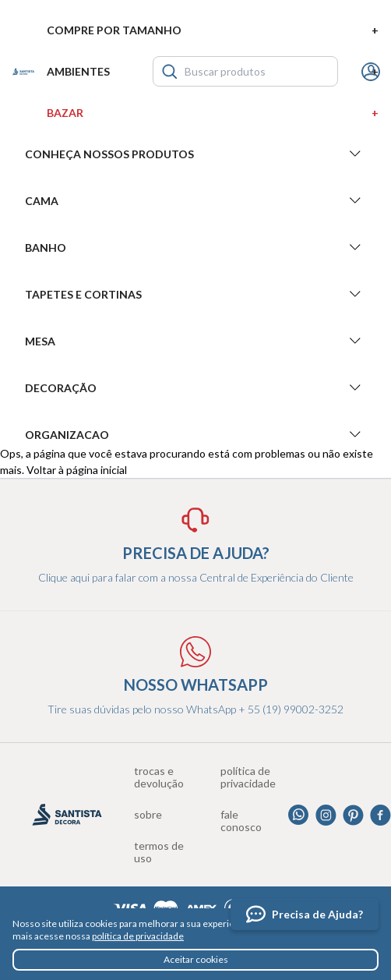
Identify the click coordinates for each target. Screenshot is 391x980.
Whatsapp (299, 815)
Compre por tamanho (213, 30)
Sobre (148, 815)
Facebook (380, 815)
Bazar (213, 113)
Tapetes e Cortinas (195, 294)
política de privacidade (138, 936)
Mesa (195, 341)
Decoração (195, 387)
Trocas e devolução (159, 777)
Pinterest (353, 815)
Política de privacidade (248, 777)
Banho (195, 247)
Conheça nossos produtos (195, 154)
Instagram (326, 815)
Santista (23, 72)
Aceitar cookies (196, 959)
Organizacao (195, 434)
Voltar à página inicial (77, 470)
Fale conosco (241, 821)
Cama (195, 200)
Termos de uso (159, 852)
